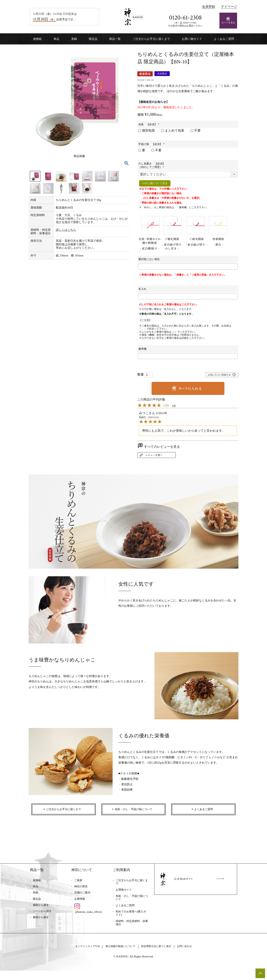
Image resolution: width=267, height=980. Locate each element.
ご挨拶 (78, 885)
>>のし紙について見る (155, 183)
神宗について (82, 874)
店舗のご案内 (82, 897)
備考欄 (142, 349)
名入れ (142, 289)
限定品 (93, 39)
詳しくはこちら (66, 230)
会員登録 (208, 7)
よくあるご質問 (224, 39)
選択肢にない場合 (149, 259)
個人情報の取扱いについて (117, 955)
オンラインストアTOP (76, 955)
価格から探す (41, 909)
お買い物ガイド (192, 39)
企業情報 (80, 903)
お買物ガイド (124, 894)
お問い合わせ (197, 955)
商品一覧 (115, 39)
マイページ (229, 7)
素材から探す (41, 921)
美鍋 (74, 39)
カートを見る (228, 20)
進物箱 (37, 39)
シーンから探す (42, 915)
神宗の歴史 (81, 891)
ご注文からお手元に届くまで (151, 39)
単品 (56, 39)
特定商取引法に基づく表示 (162, 955)
